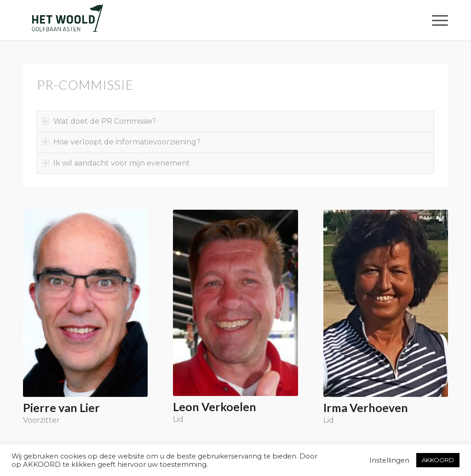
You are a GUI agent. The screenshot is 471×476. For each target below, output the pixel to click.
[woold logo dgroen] (67, 20)
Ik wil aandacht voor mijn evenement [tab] (116, 163)
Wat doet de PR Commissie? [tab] (99, 121)
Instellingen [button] (389, 460)
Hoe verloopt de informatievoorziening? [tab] (121, 142)
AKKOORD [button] (438, 460)
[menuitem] (437, 20)
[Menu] (437, 20)
